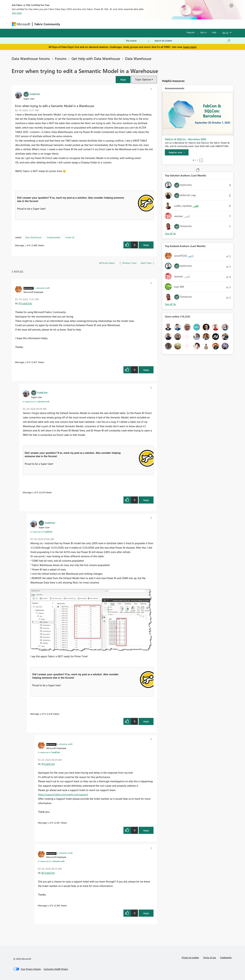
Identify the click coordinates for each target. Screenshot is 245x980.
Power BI (70, 237)
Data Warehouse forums (31, 58)
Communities (112, 24)
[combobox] (192, 41)
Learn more (190, 47)
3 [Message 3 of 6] (33, 492)
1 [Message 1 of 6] (25, 245)
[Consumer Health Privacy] (56, 969)
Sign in (203, 32)
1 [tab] (193, 160)
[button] (123, 79)
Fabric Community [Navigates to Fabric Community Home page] (47, 24)
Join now (17, 13)
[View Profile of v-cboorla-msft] (42, 288)
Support (154, 24)
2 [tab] (195, 160)
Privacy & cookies (190, 957)
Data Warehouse (138, 58)
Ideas (96, 24)
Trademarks (226, 957)
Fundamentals (54, 237)
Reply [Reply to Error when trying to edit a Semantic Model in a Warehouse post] (146, 245)
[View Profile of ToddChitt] (35, 94)
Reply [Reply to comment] (146, 370)
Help (214, 32)
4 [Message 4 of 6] (40, 714)
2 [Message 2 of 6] (25, 362)
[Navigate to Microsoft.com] (21, 24)
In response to (36, 401)
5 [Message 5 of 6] (48, 823)
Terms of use (209, 957)
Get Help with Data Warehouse (96, 58)
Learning (140, 24)
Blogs (127, 24)
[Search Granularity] (138, 41)
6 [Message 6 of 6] (48, 905)
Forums (68, 24)
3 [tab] (197, 160)
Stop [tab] (201, 160)
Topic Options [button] (143, 79)
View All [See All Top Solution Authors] (170, 234)
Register (191, 32)
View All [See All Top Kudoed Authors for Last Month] (170, 304)
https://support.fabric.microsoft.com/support (63, 794)
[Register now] (177, 152)
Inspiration (83, 24)
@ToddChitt (25, 303)
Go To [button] (225, 32)
